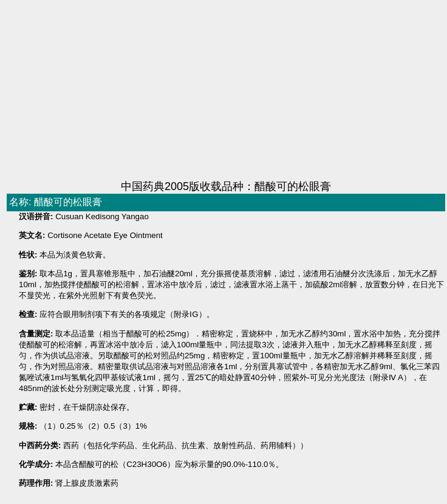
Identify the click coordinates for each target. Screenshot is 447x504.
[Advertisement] (204, 91)
